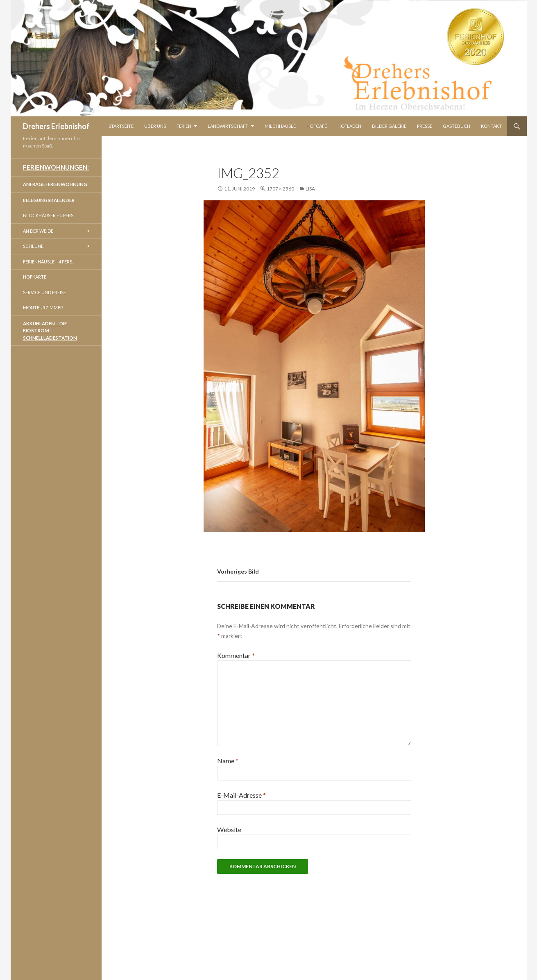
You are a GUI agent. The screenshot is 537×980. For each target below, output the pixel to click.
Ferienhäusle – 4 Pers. (48, 262)
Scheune (33, 246)
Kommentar (236, 655)
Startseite (121, 126)
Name (228, 761)
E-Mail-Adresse (241, 795)
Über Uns (155, 126)
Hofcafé (317, 126)
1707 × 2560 (280, 189)
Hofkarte (35, 277)
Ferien (184, 126)
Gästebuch (457, 126)
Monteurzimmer (43, 307)
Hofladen (349, 126)
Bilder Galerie (389, 126)
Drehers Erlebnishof (56, 126)
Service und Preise (44, 292)
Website (229, 829)
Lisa (310, 189)
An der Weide (38, 231)
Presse (425, 126)
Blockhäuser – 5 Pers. (49, 215)
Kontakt (491, 126)
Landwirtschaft (228, 126)
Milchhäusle (280, 126)
